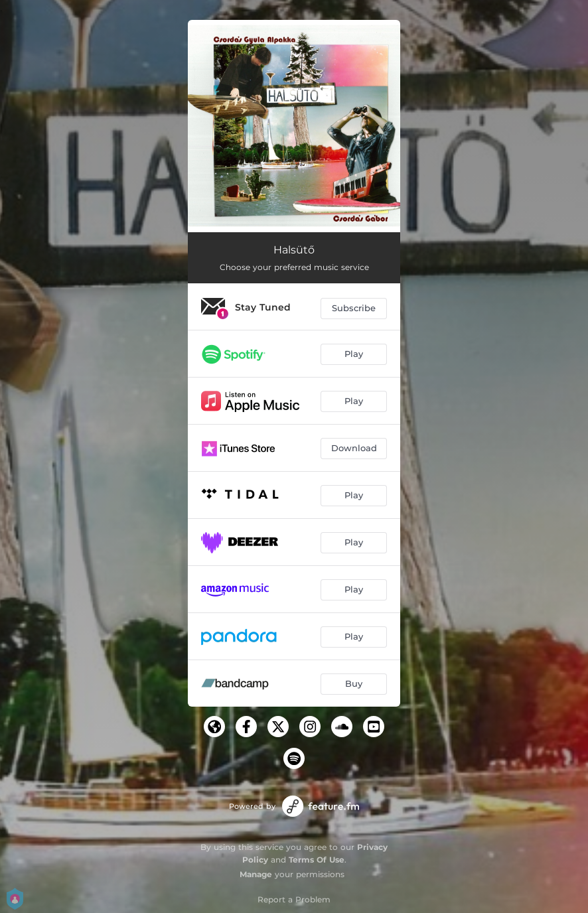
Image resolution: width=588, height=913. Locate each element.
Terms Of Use (317, 860)
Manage (256, 874)
